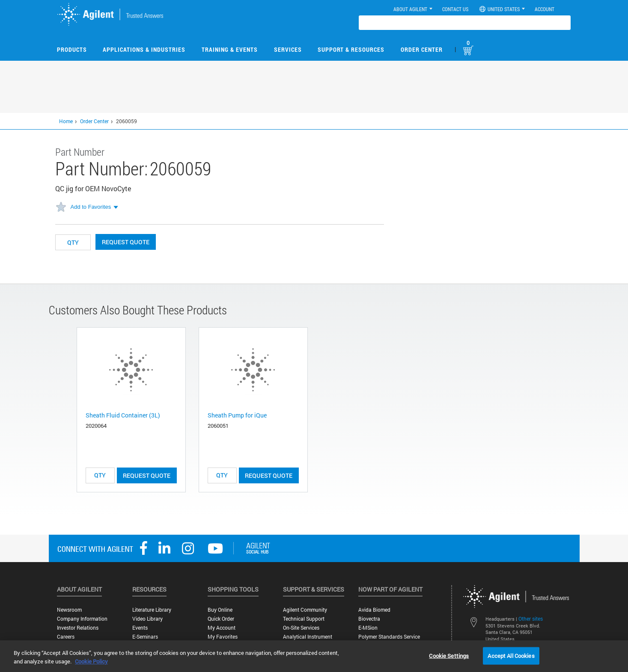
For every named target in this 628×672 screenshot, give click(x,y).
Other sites (531, 619)
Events (140, 628)
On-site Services (301, 628)
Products (72, 49)
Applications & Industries (144, 49)
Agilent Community (305, 610)
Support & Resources (351, 49)
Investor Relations (78, 628)
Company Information (82, 619)
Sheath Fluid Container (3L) (123, 415)
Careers (66, 637)
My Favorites (223, 637)
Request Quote (126, 242)
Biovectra (369, 619)
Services (288, 49)
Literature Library (152, 610)
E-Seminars (145, 637)
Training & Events (230, 49)
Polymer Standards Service (389, 637)
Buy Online (220, 610)
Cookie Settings (449, 655)
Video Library (147, 619)
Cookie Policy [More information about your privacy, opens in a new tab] (91, 661)
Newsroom (69, 610)
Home (66, 121)
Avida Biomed (374, 610)
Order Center (422, 49)
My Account (222, 628)
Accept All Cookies (511, 655)
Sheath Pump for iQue (237, 415)
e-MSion (368, 628)
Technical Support (304, 619)
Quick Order (221, 619)
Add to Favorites (91, 207)
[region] (314, 656)
